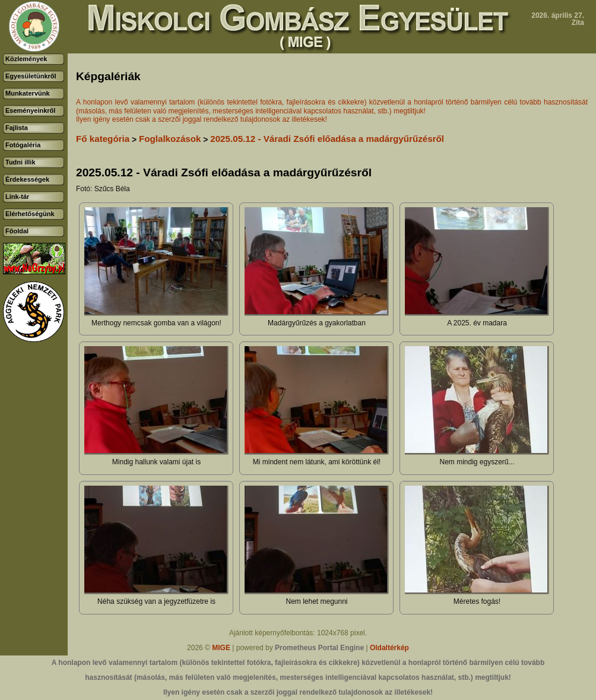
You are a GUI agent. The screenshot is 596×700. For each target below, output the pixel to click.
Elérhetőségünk (30, 214)
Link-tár (17, 197)
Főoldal (17, 231)
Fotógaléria (23, 145)
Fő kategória (103, 139)
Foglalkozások (170, 139)
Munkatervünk (28, 93)
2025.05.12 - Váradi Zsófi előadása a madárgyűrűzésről (327, 139)
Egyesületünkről (31, 76)
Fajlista (17, 128)
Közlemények (26, 59)
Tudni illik (20, 162)
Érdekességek (27, 179)
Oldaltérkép (389, 648)
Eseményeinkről (30, 110)
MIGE (221, 648)
